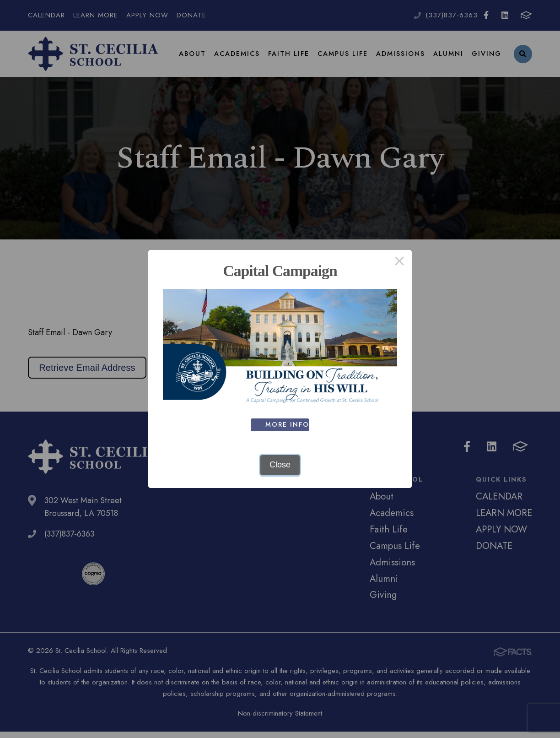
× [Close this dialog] (399, 262)
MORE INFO (288, 424)
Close (280, 465)
